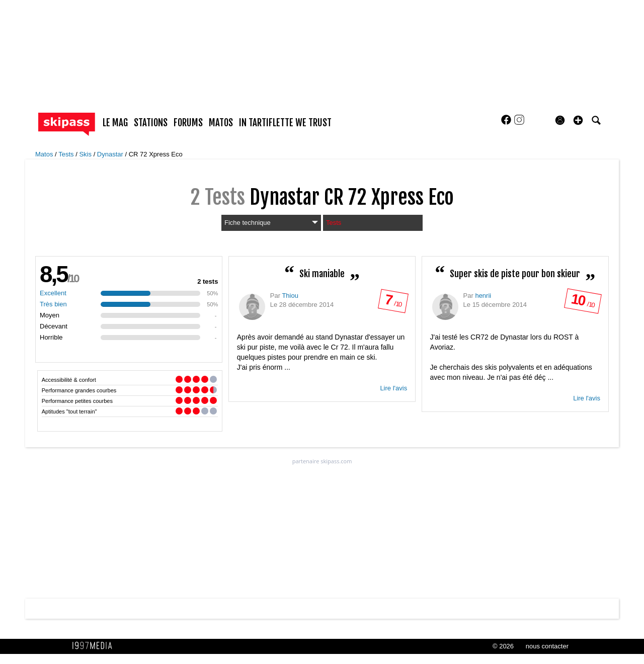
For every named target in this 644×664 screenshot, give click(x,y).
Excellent (53, 293)
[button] (578, 120)
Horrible (51, 337)
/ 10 (393, 303)
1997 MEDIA (95, 646)
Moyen (50, 315)
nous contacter (547, 646)
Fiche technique (271, 223)
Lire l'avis (393, 388)
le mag (115, 123)
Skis (86, 154)
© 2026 (503, 646)
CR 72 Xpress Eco (156, 154)
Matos (45, 154)
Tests (67, 154)
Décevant (54, 326)
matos (221, 123)
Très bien (53, 304)
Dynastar (111, 154)
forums (188, 123)
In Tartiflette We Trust (285, 123)
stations (151, 123)
